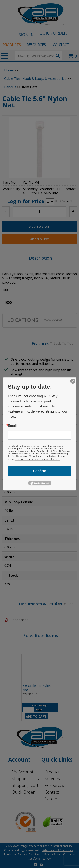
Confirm (40, 471)
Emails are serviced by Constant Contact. (37, 459)
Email (12, 426)
